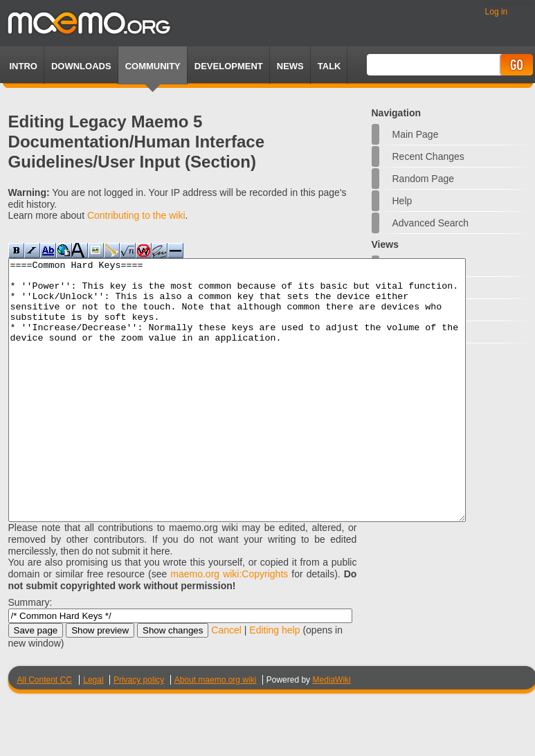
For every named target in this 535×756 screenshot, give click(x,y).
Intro (24, 66)
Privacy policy (139, 732)
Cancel (226, 682)
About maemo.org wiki (216, 732)
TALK (329, 66)
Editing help (274, 682)
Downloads (81, 66)
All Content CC (45, 732)
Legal (93, 732)
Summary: (30, 654)
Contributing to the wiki (136, 215)
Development (229, 66)
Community (153, 66)
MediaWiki (331, 732)
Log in (497, 12)
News (290, 66)
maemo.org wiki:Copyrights (229, 626)
